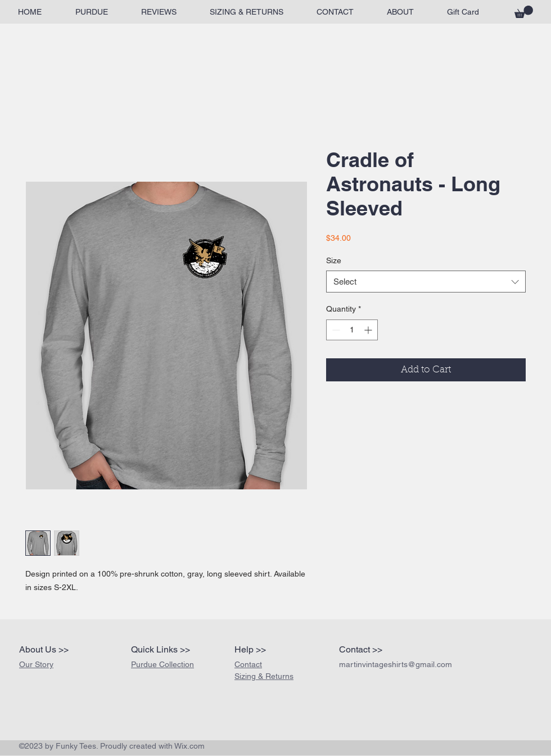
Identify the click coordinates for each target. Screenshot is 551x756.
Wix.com (189, 746)
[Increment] (369, 330)
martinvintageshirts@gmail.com (396, 664)
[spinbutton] (352, 330)
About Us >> (44, 649)
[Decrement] (335, 330)
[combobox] (426, 282)
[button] (524, 12)
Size (334, 260)
